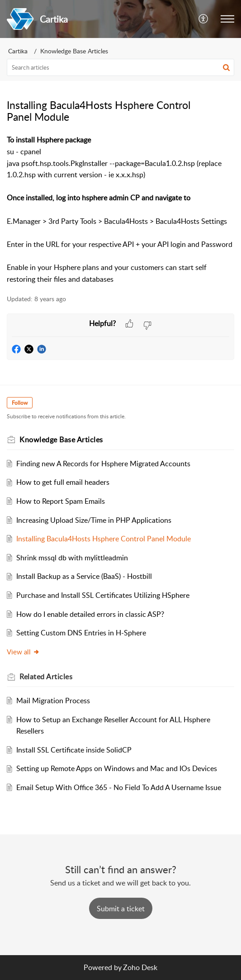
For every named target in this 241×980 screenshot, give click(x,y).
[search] (120, 67)
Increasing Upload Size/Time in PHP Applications (94, 520)
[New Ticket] (121, 909)
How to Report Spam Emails (61, 501)
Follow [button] (20, 403)
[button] (204, 19)
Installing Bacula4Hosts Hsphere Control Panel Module (104, 539)
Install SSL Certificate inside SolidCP (74, 750)
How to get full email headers (63, 482)
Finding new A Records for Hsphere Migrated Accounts (103, 464)
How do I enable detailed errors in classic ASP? (90, 614)
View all (23, 652)
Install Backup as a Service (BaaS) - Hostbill (84, 576)
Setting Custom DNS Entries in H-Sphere (81, 633)
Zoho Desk (140, 967)
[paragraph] (120, 210)
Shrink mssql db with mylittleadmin (72, 558)
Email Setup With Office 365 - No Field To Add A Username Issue (119, 787)
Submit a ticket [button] (121, 909)
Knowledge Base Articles (74, 51)
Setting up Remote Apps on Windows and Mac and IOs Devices (117, 768)
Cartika (18, 51)
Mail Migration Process (53, 701)
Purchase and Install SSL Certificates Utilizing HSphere (103, 595)
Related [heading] (46, 677)
